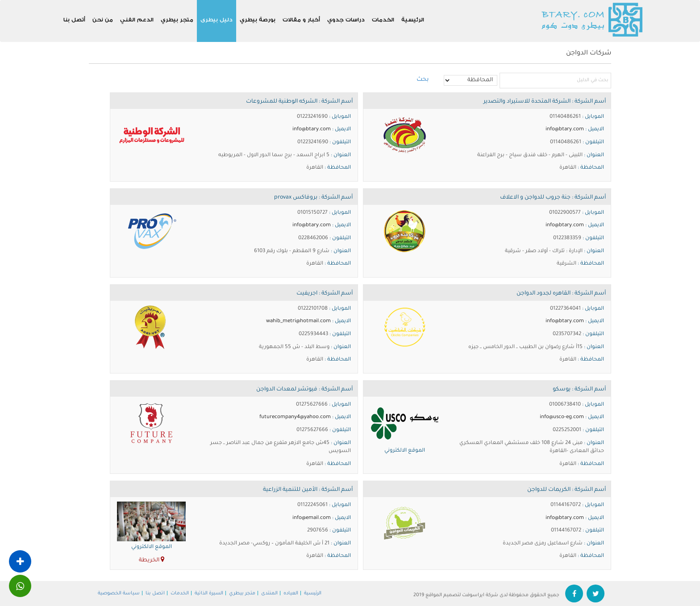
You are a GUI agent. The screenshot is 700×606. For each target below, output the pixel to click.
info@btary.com (565, 130)
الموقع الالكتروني (405, 451)
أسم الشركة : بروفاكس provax (313, 198)
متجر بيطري (177, 19)
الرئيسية (413, 19)
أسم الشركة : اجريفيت (325, 294)
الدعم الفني (137, 19)
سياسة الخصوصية (119, 594)
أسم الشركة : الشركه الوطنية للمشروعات (299, 102)
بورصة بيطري (258, 19)
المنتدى (269, 594)
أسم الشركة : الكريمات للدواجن (567, 490)
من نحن (103, 19)
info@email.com (312, 518)
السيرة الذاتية (209, 594)
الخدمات (383, 19)
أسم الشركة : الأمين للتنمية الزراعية (308, 490)
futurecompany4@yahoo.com (295, 417)
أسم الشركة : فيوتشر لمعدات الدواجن (304, 390)
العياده (291, 594)
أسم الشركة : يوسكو (579, 390)
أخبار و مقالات (301, 19)
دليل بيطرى (217, 19)
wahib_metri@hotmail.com (298, 322)
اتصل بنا (155, 594)
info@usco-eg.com (562, 417)
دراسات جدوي (346, 19)
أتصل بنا (74, 19)
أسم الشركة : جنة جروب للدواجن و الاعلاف (553, 198)
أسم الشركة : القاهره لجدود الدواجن (561, 294)
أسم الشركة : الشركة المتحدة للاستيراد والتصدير (545, 102)
